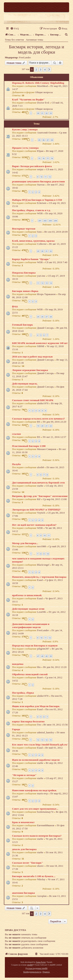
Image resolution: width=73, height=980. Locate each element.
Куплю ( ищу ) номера (25, 129)
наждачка (18, 664)
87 (48, 140)
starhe (40, 486)
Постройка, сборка (23, 693)
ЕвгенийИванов (46, 825)
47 (38, 656)
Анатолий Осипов (47, 133)
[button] (49, 69)
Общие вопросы (44, 92)
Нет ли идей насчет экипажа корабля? (34, 525)
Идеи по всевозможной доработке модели (36, 760)
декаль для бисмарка (24, 849)
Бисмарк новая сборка (25, 291)
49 (47, 656)
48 (42, 656)
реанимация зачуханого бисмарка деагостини (38, 181)
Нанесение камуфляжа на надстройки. (34, 790)
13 (47, 283)
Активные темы (35, 40)
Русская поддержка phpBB (36, 968)
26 (42, 317)
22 (51, 426)
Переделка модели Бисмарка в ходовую (35, 646)
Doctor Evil (43, 103)
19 (38, 426)
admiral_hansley (45, 732)
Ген (39, 725)
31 (42, 113)
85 (39, 140)
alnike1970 (43, 403)
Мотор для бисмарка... (25, 543)
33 (51, 113)
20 (42, 426)
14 (51, 283)
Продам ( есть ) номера (25, 148)
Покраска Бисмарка (24, 273)
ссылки (16, 434)
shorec (40, 866)
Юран (40, 151)
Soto (39, 232)
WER (40, 213)
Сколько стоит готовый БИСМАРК (33, 400)
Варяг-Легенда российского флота (32, 166)
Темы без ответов (14, 40)
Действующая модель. (25, 384)
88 (52, 140)
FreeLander (25, 57)
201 (40, 221)
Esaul (40, 580)
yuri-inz (41, 276)
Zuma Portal (41, 962)
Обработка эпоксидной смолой (30, 674)
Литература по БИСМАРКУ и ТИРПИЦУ (36, 510)
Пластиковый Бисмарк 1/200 (29, 446)
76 (43, 158)
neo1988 (41, 546)
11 (46, 177)
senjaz (40, 169)
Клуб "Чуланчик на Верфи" (28, 99)
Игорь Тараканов (46, 294)
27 (47, 317)
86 (44, 140)
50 (51, 656)
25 (38, 317)
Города (16, 729)
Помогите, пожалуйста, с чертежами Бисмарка (39, 577)
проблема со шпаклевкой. (27, 595)
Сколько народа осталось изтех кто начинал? (38, 419)
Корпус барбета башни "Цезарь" (31, 259)
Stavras (41, 185)
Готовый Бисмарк (22, 325)
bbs (39, 667)
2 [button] (36, 69)
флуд (15, 306)
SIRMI (41, 346)
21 (47, 426)
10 (41, 177)
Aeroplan (42, 896)
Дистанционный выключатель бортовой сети (38, 483)
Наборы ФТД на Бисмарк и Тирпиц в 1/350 (37, 200)
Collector (42, 244)
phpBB (30, 965)
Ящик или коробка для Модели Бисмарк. (36, 706)
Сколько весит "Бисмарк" (28, 863)
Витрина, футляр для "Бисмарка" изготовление (40, 496)
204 (56, 221)
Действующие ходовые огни (28, 609)
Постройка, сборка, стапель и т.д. (31, 210)
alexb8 (40, 467)
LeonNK (41, 612)
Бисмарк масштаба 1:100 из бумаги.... (34, 876)
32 (47, 113)
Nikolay (41, 879)
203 (50, 221)
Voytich (41, 513)
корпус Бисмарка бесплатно (28, 721)
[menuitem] (15, 28)
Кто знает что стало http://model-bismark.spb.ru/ (40, 745)
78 (52, 158)
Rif (39, 499)
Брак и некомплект (23, 822)
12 (50, 177)
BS (39, 422)
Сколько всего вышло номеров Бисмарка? (37, 836)
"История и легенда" (24, 775)
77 (48, 158)
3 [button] (41, 69)
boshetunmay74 (45, 812)
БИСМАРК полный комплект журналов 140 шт (40, 343)
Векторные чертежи (24, 229)
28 (51, 317)
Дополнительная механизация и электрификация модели (31, 626)
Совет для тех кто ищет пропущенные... (35, 809)
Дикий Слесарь (45, 328)
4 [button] (45, 69)
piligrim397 (43, 649)
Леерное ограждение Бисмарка (30, 370)
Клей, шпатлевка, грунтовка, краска (33, 241)
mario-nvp (42, 793)
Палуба (16, 464)
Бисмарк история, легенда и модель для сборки (37, 49)
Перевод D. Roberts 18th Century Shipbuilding (38, 83)
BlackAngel (43, 565)
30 (38, 113)
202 (45, 221)
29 (38, 251)
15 (51, 740)
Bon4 (40, 677)
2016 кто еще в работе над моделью (32, 357)
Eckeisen (42, 203)
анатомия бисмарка (23, 893)
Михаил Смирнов (47, 449)
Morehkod (42, 86)
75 (39, 158)
